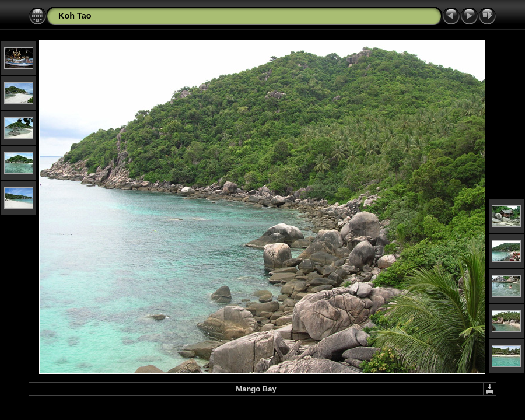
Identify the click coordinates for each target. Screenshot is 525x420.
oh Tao (78, 16)
